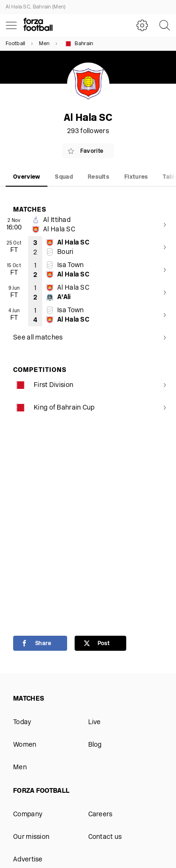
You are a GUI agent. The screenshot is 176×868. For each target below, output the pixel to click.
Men (44, 44)
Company (28, 815)
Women (25, 745)
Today (22, 722)
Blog (95, 745)
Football (15, 44)
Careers (100, 815)
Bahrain (78, 44)
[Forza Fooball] (38, 25)
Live (95, 722)
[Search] (165, 25)
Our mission (31, 837)
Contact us (105, 837)
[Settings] (142, 25)
